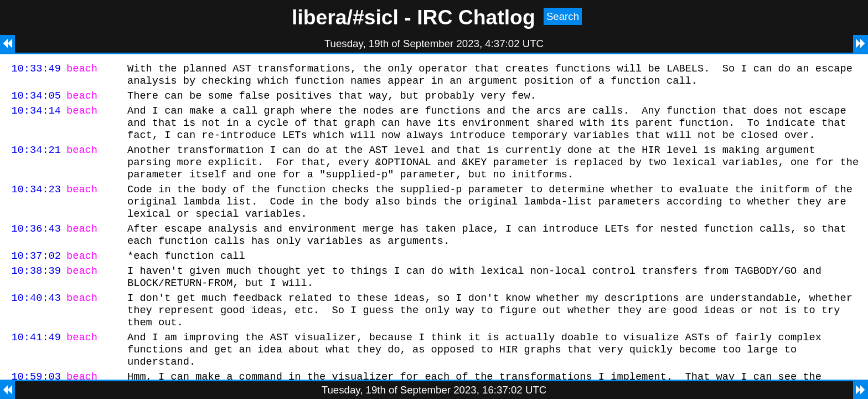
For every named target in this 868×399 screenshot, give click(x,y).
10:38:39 (36, 297)
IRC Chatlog (476, 17)
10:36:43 (36, 250)
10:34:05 (36, 100)
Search (563, 16)
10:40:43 (36, 327)
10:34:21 (36, 161)
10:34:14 (36, 117)
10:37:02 (36, 280)
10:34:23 (36, 205)
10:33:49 (36, 70)
